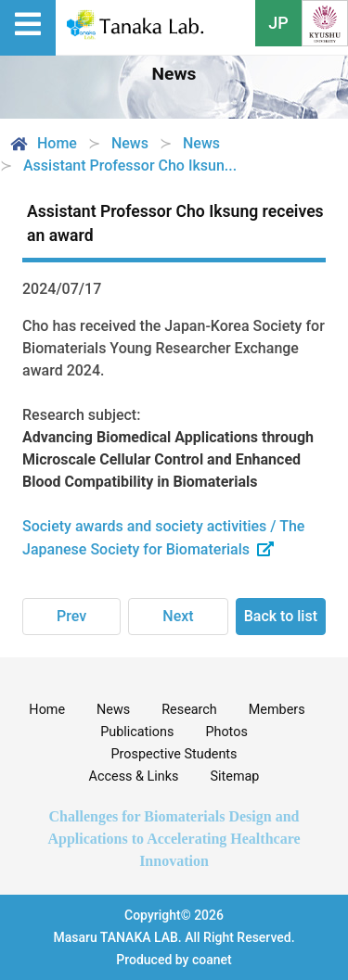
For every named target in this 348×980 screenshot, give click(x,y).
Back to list (281, 616)
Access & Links (134, 776)
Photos (226, 732)
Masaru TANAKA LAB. (117, 937)
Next (178, 616)
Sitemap (235, 776)
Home (42, 144)
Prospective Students (174, 754)
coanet (212, 960)
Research (189, 710)
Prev (71, 616)
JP (278, 23)
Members (277, 710)
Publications (137, 732)
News (113, 710)
